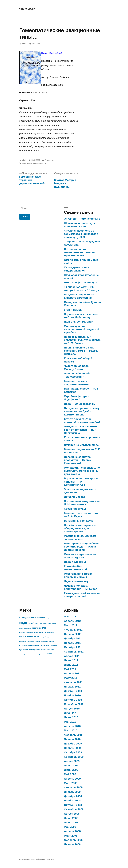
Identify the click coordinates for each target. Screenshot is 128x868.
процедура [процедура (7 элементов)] (44, 641)
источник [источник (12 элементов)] (36, 628)
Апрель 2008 (72, 831)
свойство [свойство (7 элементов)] (27, 646)
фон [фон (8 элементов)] (53, 650)
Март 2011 (71, 678)
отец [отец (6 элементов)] (55, 637)
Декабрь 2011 (73, 638)
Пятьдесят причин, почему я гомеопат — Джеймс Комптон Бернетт (82, 411)
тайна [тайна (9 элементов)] (31, 650)
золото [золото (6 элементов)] (21, 628)
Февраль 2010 (73, 735)
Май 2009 (70, 774)
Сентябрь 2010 (74, 704)
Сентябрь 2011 (74, 652)
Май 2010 (70, 722)
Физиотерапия (28, 9)
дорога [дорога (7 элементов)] (37, 623)
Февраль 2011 (73, 682)
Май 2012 (70, 616)
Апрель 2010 (72, 726)
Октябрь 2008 (73, 805)
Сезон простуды (75, 509)
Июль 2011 (71, 660)
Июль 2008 (71, 818)
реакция (40, 163)
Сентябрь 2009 (74, 757)
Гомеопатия (49, 160)
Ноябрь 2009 (72, 748)
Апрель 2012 (72, 621)
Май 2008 (70, 827)
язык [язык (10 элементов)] (49, 654)
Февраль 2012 (73, 630)
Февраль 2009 (73, 787)
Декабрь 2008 (73, 796)
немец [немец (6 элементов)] (42, 637)
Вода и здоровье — (77, 562)
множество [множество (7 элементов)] (51, 632)
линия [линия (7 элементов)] (36, 632)
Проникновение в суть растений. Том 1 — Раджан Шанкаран (82, 351)
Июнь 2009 (71, 770)
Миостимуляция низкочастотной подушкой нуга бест (82, 329)
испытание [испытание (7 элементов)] (27, 628)
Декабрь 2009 (73, 744)
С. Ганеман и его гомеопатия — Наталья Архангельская (79, 252)
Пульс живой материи (79, 322)
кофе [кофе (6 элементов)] (32, 632)
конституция (31, 163)
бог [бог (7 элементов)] (20, 618)
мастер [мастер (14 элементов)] (43, 632)
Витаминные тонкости (79, 521)
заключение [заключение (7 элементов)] (52, 623)
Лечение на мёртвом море (81, 445)
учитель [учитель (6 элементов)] (48, 650)
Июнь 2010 (71, 717)
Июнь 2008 (71, 822)
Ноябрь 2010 (72, 695)
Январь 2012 (72, 634)
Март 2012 (71, 625)
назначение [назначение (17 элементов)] (32, 636)
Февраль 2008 (73, 840)
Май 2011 (70, 669)
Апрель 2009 (72, 779)
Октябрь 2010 (73, 700)
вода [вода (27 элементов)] (23, 623)
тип (46, 163)
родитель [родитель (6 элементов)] (51, 641)
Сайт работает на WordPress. (43, 859)
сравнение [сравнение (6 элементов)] (54, 646)
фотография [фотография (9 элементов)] (24, 654)
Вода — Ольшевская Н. (79, 404)
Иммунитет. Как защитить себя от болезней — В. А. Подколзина (81, 430)
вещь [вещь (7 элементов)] (48, 618)
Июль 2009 (71, 766)
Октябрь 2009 (73, 752)
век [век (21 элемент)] (34, 617)
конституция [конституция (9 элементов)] (25, 632)
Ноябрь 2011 (72, 643)
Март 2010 (71, 730)
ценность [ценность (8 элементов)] (34, 654)
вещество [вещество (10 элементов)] (41, 618)
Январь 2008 (72, 844)
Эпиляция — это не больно (82, 219)
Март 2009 (71, 783)
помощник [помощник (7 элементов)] (23, 641)
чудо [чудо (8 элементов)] (40, 654)
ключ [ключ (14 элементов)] (44, 628)
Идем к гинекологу (76, 581)
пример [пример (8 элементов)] (37, 641)
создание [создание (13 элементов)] (45, 645)
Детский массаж (75, 497)
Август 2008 (72, 814)
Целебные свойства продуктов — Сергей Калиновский (78, 460)
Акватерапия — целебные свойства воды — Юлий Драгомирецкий (81, 547)
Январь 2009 (72, 792)
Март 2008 (71, 836)
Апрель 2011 (72, 673)
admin (24, 44)
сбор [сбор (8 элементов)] (21, 645)
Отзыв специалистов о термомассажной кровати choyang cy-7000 (81, 234)
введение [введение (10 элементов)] (26, 618)
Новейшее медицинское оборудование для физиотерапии (80, 528)
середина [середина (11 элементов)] (35, 645)
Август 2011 (72, 656)
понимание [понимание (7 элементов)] (30, 641)
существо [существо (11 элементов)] (24, 649)
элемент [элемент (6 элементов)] (44, 654)
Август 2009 (72, 761)
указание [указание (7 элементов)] (37, 650)
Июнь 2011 (71, 665)
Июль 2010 (71, 713)
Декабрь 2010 (73, 691)
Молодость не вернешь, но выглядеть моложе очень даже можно (82, 471)
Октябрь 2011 (73, 647)
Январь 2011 (72, 687)
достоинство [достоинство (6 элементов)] (44, 623)
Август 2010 (72, 709)
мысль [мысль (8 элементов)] (22, 637)
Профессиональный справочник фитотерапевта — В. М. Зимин (82, 340)
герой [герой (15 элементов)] (31, 623)
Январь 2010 (72, 739)
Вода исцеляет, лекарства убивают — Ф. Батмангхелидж (81, 482)
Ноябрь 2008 (72, 801)
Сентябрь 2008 (74, 809)
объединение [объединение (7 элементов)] (49, 637)
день (24, 163)
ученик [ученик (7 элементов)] (43, 650)
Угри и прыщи (73, 310)
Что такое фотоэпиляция (81, 283)
